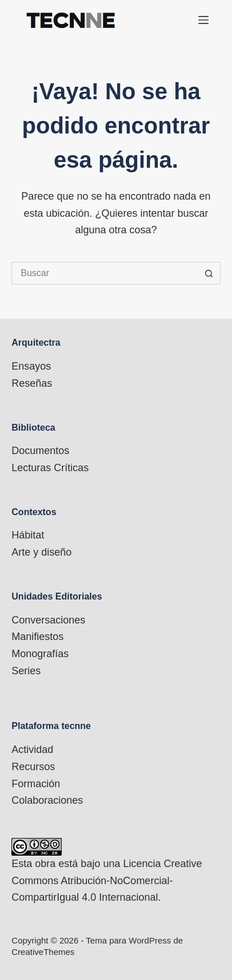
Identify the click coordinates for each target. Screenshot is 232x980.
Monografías (40, 654)
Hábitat (28, 535)
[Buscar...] (104, 273)
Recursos (33, 767)
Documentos (40, 451)
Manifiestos (37, 637)
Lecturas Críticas (50, 468)
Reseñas (32, 383)
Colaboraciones (47, 800)
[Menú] (203, 20)
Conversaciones (48, 620)
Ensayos (31, 366)
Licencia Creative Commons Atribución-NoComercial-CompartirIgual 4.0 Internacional (107, 880)
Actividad (32, 750)
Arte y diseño (41, 552)
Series (26, 671)
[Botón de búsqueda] (209, 273)
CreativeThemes (43, 952)
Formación (36, 784)
